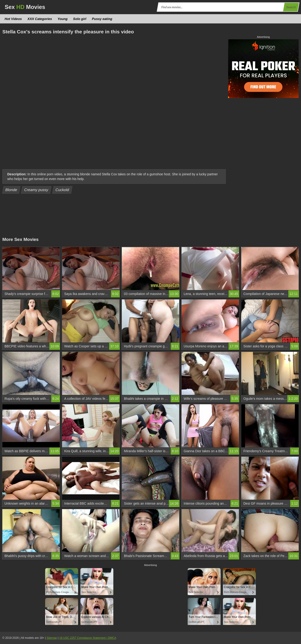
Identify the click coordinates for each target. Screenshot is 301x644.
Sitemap (52, 638)
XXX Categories (40, 19)
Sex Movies (25, 7)
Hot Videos (13, 19)
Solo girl (80, 19)
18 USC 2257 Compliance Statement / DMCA (88, 638)
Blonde (11, 190)
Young (63, 19)
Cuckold (62, 190)
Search (291, 7)
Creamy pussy (36, 190)
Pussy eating (102, 19)
